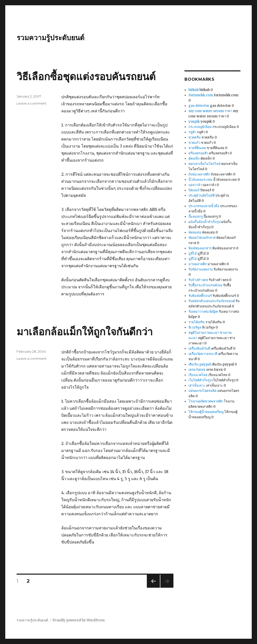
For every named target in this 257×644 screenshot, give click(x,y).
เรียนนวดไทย (198, 375)
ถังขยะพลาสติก (199, 174)
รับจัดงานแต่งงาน (201, 269)
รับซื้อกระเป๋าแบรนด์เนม (205, 285)
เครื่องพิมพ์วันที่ (199, 349)
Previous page (153, 588)
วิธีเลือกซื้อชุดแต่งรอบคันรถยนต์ (86, 77)
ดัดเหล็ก (194, 158)
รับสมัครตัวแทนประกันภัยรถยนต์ (212, 301)
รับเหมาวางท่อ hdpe (203, 312)
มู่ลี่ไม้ (193, 254)
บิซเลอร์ (194, 190)
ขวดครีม (195, 137)
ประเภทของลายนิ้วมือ (204, 206)
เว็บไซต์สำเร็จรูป (200, 380)
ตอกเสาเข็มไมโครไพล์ (205, 164)
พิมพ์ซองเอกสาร (200, 248)
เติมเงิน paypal (200, 364)
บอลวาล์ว (195, 185)
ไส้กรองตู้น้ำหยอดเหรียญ (206, 412)
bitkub (194, 90)
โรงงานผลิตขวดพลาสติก (206, 401)
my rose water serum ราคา (210, 111)
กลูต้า (192, 132)
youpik (194, 122)
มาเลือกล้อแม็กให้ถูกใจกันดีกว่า (85, 332)
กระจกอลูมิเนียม (200, 127)
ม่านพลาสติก (198, 264)
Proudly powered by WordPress (79, 620)
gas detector (199, 106)
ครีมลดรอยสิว (198, 153)
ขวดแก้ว (194, 143)
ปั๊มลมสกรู (196, 217)
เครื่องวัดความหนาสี (203, 354)
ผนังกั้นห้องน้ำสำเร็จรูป (205, 222)
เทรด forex (197, 370)
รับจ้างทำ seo (198, 280)
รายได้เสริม (197, 322)
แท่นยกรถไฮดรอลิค (203, 391)
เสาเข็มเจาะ (197, 385)
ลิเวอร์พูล (195, 327)
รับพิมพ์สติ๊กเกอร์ (200, 296)
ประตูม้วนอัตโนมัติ (202, 195)
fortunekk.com (201, 95)
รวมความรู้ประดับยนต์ (50, 38)
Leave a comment (31, 103)
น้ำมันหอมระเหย (200, 180)
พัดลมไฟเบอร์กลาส (202, 238)
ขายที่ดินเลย (197, 148)
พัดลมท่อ (195, 232)
